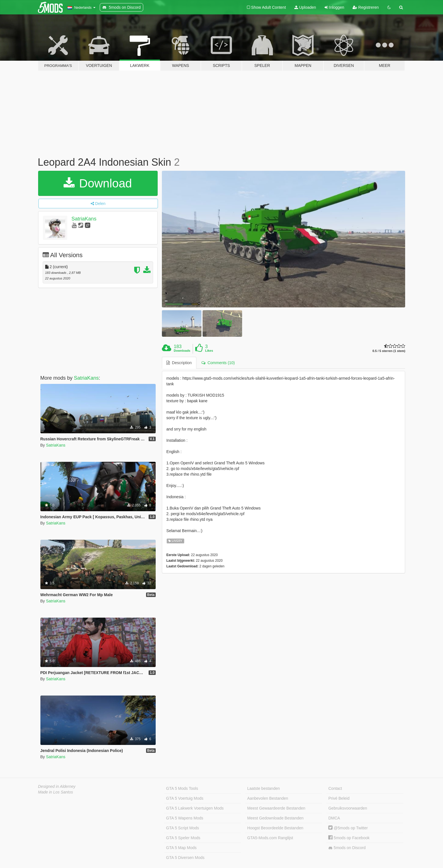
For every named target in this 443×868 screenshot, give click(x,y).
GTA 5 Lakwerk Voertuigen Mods (195, 808)
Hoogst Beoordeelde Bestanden (275, 828)
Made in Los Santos (56, 792)
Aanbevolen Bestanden (268, 798)
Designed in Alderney (57, 786)
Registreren (366, 7)
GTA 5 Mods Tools (182, 788)
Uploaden (305, 7)
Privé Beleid (339, 798)
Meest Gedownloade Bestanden (275, 818)
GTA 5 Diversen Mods (185, 858)
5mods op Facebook (349, 838)
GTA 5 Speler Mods (183, 838)
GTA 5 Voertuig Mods (185, 798)
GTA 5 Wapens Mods (185, 818)
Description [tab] (179, 363)
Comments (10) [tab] (218, 363)
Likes (209, 351)
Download (98, 183)
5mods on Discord (347, 848)
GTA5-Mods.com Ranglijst (270, 838)
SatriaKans (84, 219)
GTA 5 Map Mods (181, 848)
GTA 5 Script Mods (183, 828)
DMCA (334, 818)
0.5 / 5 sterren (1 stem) (389, 351)
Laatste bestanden (263, 788)
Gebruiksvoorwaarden (348, 808)
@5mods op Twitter (348, 828)
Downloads (182, 351)
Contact (335, 788)
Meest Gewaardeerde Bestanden (276, 808)
